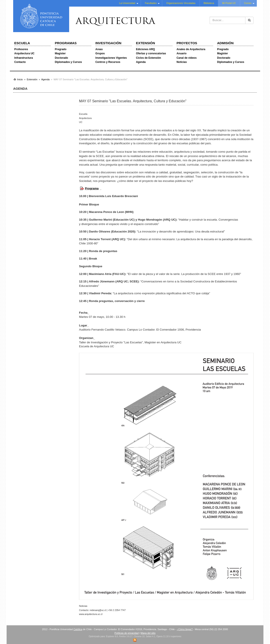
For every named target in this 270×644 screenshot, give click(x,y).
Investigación (108, 43)
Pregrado (61, 49)
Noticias (182, 62)
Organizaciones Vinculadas (181, 3)
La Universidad (127, 3)
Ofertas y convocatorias (151, 53)
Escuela (22, 43)
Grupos (100, 53)
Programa (92, 188)
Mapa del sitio (148, 633)
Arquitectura (115, 22)
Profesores (21, 49)
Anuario (181, 53)
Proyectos (187, 43)
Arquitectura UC (24, 53)
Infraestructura (24, 58)
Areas (99, 49)
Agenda (141, 62)
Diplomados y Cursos (68, 62)
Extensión (145, 43)
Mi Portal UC (229, 3)
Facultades (151, 3)
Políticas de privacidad (127, 633)
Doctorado (61, 58)
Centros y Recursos (108, 62)
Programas (66, 43)
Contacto (20, 62)
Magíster (60, 53)
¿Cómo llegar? (185, 629)
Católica (78, 629)
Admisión (225, 43)
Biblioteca (209, 3)
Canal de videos (186, 58)
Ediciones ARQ (145, 49)
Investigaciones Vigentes (111, 58)
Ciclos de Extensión (148, 58)
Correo (248, 3)
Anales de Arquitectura (191, 49)
